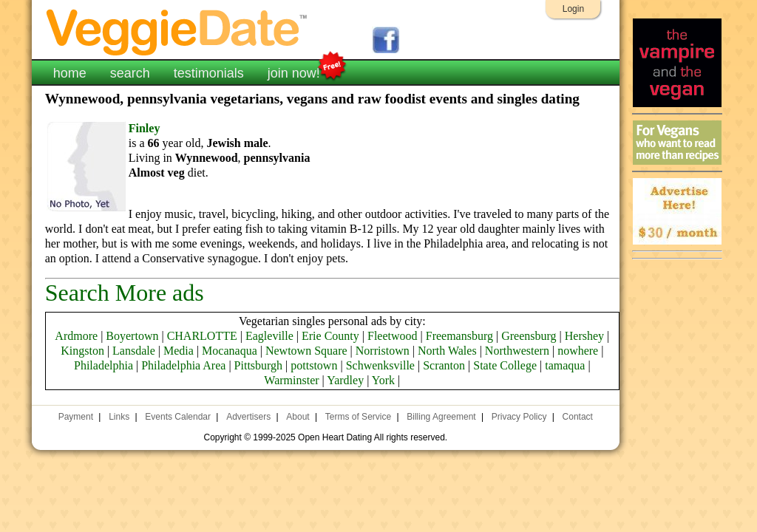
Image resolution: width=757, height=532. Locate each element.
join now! (294, 72)
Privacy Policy (519, 417)
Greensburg (529, 336)
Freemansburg (459, 336)
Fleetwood (393, 336)
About (298, 417)
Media (179, 351)
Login (573, 9)
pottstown (314, 365)
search (130, 73)
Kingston (82, 351)
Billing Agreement (441, 417)
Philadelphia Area (183, 365)
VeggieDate (177, 31)
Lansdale (134, 351)
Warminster (291, 380)
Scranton (444, 365)
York (383, 380)
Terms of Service (358, 417)
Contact (578, 417)
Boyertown (132, 336)
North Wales (447, 351)
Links (119, 417)
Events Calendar (178, 417)
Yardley (345, 380)
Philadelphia (103, 365)
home (70, 73)
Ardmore (76, 336)
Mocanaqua (230, 351)
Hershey (584, 336)
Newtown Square (306, 351)
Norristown (383, 351)
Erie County (330, 336)
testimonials (209, 73)
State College (505, 365)
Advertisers (248, 417)
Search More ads (125, 293)
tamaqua (565, 365)
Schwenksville (380, 365)
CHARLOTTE (202, 336)
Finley (145, 128)
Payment (76, 417)
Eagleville (269, 336)
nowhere (578, 351)
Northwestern (517, 351)
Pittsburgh (259, 365)
